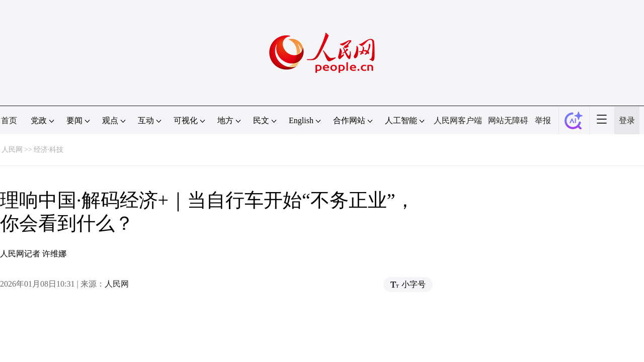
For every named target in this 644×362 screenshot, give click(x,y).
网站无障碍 (508, 120)
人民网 (12, 150)
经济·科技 (49, 150)
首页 (9, 120)
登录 (627, 120)
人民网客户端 (458, 120)
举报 (543, 120)
